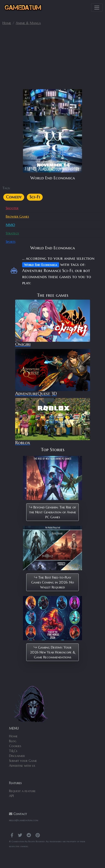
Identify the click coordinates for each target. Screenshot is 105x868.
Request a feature (22, 791)
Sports (11, 242)
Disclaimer (17, 756)
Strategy (12, 233)
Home (7, 23)
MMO (10, 225)
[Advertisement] (52, 59)
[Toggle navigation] (97, 8)
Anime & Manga (28, 23)
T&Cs (13, 751)
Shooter (12, 208)
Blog (13, 741)
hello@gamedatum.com (24, 820)
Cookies (15, 746)
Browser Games (17, 216)
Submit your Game (23, 761)
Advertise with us (22, 766)
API (11, 796)
